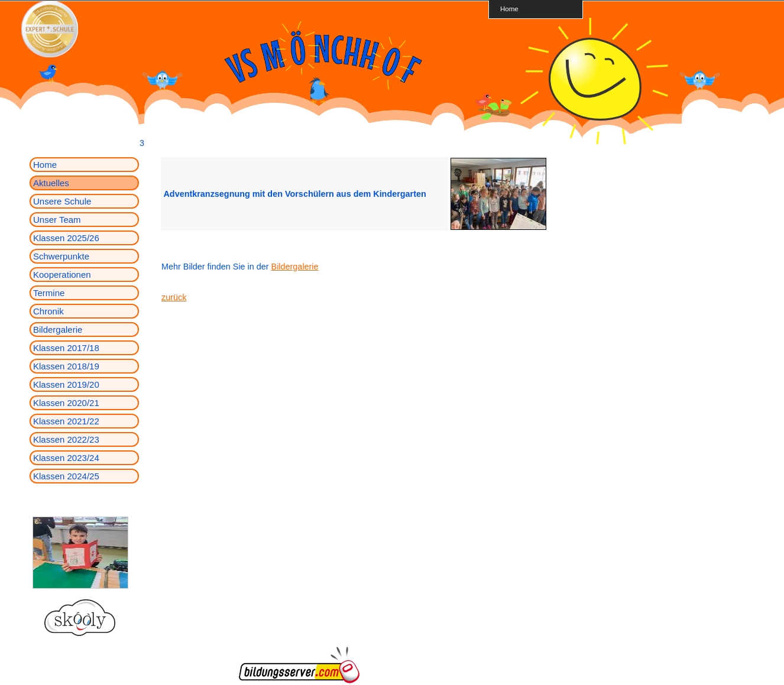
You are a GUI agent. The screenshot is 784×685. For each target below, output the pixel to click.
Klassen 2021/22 (66, 421)
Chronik (48, 311)
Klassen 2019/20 (66, 384)
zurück (174, 297)
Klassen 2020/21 (66, 403)
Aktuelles (51, 183)
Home (509, 9)
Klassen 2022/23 (66, 439)
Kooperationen (62, 275)
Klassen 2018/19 (66, 366)
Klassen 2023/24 (66, 458)
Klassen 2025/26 (66, 238)
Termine (49, 293)
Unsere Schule (62, 201)
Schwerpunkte (61, 256)
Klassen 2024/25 (66, 476)
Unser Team (57, 220)
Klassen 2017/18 (66, 348)
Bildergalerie (58, 329)
